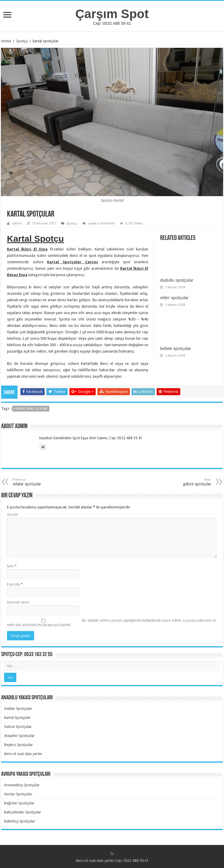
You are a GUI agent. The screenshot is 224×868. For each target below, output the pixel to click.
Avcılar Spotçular (18, 794)
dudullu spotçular (177, 280)
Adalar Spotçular (18, 708)
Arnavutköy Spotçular (22, 785)
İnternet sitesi (18, 602)
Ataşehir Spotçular (20, 736)
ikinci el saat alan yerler (23, 754)
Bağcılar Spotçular (19, 803)
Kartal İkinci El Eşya (31, 409)
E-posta (15, 584)
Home (6, 41)
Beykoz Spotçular (19, 745)
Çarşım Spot (112, 14)
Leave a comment (101, 223)
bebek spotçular (176, 348)
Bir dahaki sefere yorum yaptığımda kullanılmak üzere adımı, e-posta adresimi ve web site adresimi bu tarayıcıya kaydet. (112, 623)
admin (17, 223)
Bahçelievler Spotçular (23, 812)
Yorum (12, 514)
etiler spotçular (174, 298)
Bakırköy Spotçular (20, 821)
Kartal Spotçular (17, 718)
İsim (12, 566)
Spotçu (22, 41)
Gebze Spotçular (18, 727)
